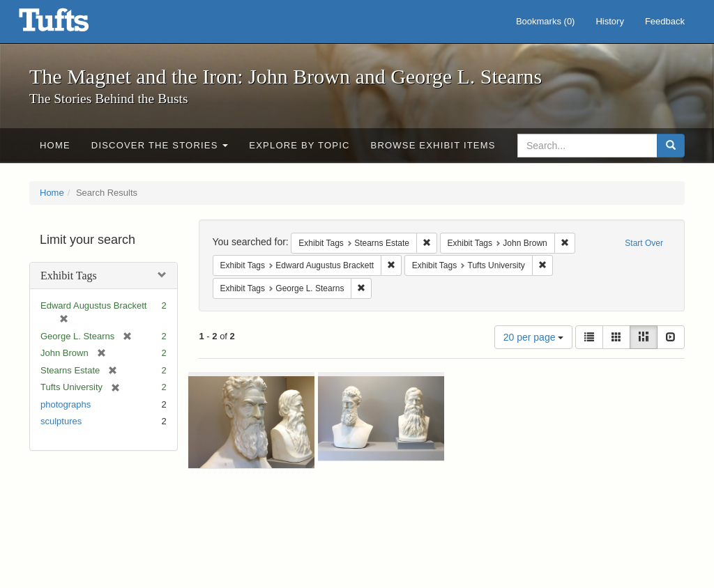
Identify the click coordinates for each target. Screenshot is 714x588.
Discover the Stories (160, 145)
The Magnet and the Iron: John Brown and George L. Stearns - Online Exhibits (71, 24)
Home (55, 145)
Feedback (665, 21)
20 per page (534, 337)
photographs (66, 404)
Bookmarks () (546, 21)
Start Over (644, 243)
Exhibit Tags (69, 276)
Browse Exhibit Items (433, 145)
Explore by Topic (299, 145)
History (609, 21)
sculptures (61, 421)
